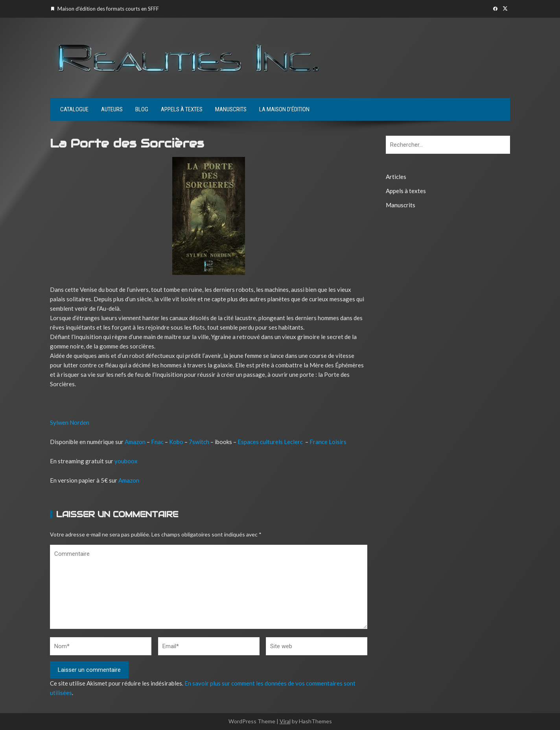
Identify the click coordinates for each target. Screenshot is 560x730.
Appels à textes (182, 109)
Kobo (176, 442)
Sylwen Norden (70, 422)
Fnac (157, 442)
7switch (199, 442)
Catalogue (74, 109)
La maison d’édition (284, 109)
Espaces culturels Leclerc (270, 442)
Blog (142, 109)
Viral (285, 721)
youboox (126, 461)
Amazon (136, 442)
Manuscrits (231, 109)
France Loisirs (328, 442)
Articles (396, 177)
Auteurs (112, 109)
